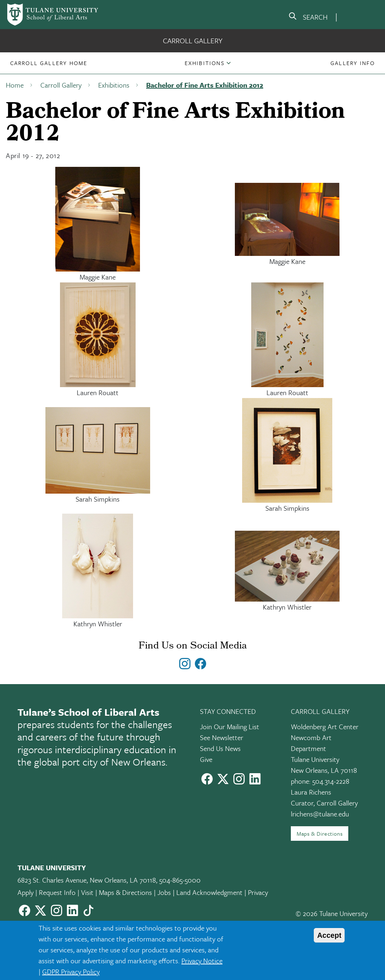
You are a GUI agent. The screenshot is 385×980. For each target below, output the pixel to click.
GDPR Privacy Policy (71, 971)
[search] (308, 17)
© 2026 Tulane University (332, 913)
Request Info (57, 892)
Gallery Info (353, 63)
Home (15, 85)
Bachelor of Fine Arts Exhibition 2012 (205, 85)
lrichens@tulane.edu (320, 814)
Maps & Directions (320, 834)
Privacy (258, 892)
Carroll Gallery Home (49, 63)
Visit (87, 892)
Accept (329, 935)
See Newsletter (222, 737)
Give (206, 759)
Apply (25, 892)
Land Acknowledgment (209, 892)
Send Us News (220, 748)
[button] (49, 63)
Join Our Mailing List (230, 726)
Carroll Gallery (193, 41)
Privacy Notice (202, 961)
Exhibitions (205, 63)
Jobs (164, 892)
